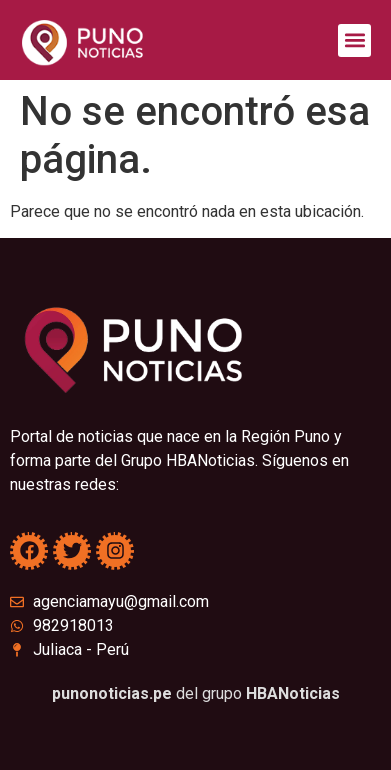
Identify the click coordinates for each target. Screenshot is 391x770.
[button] (354, 40)
